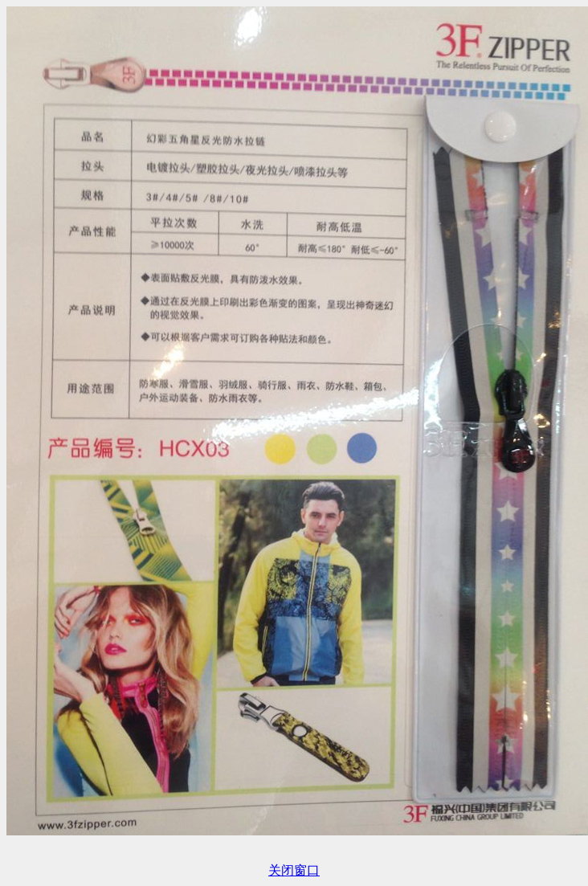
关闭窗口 (294, 870)
